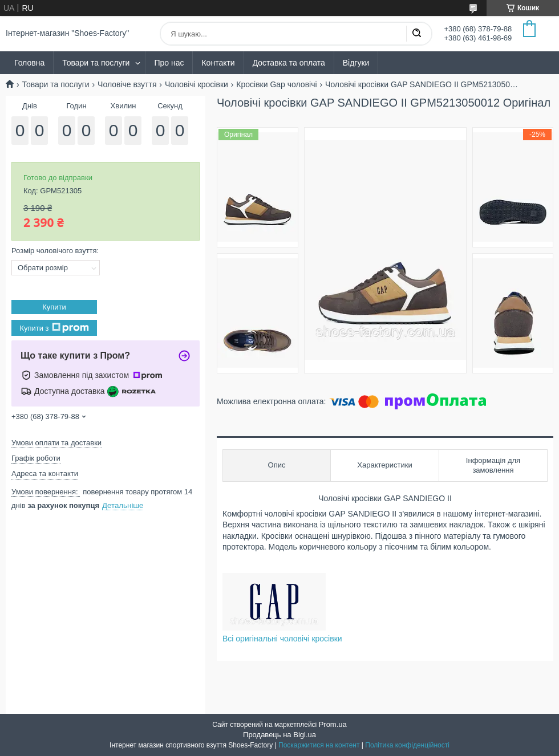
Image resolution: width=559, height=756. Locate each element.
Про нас (169, 63)
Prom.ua (333, 724)
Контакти (218, 63)
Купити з (54, 328)
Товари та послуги (96, 63)
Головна (29, 63)
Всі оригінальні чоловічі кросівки (282, 639)
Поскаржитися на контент (319, 745)
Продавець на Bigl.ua (279, 735)
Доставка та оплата (289, 63)
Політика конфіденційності (407, 745)
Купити (54, 307)
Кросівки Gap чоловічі (276, 84)
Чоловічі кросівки (197, 84)
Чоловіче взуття (127, 84)
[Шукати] (416, 34)
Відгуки (356, 63)
